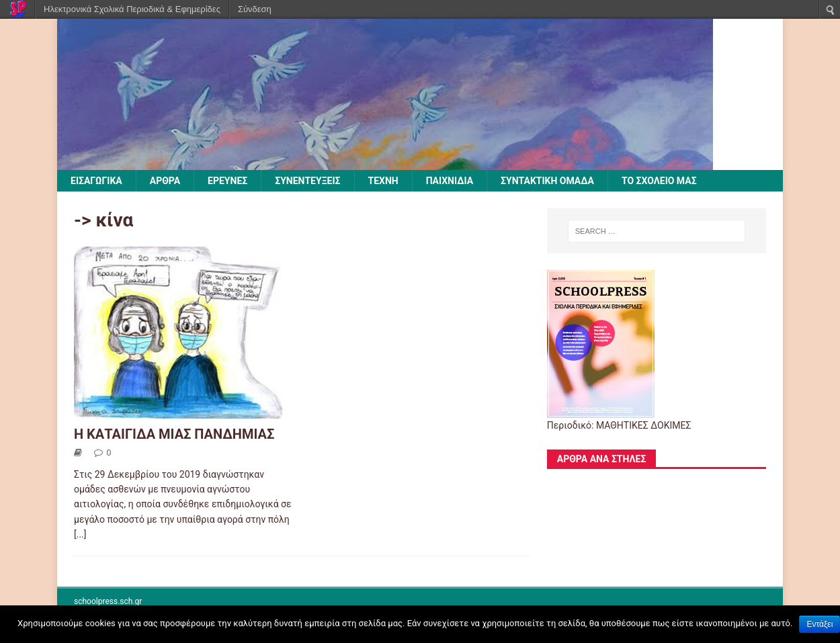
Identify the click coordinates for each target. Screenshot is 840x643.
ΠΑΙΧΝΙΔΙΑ (450, 181)
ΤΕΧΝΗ (383, 181)
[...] (80, 534)
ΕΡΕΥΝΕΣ (227, 181)
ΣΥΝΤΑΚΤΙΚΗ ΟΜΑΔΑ (547, 181)
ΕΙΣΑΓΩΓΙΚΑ (96, 181)
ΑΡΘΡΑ (165, 181)
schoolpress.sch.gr (108, 601)
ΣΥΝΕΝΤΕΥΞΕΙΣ (307, 181)
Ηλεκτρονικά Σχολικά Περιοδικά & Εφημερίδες (132, 9)
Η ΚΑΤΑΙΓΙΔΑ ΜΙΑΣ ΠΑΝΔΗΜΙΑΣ (174, 434)
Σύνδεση (255, 9)
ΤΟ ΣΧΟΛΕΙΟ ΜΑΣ (659, 181)
